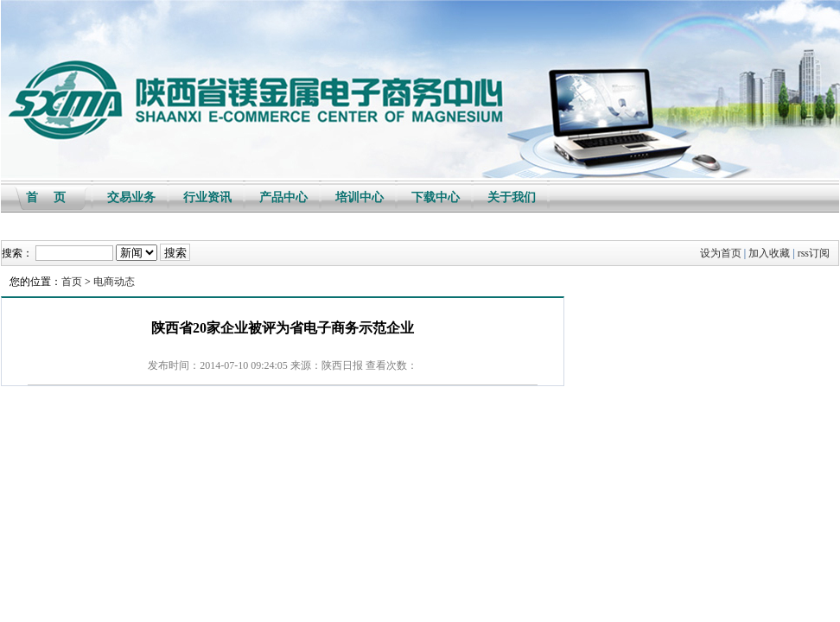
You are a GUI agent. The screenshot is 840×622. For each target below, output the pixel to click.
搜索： (17, 253)
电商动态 (114, 282)
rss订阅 (814, 253)
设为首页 (721, 253)
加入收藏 (769, 253)
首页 (72, 282)
